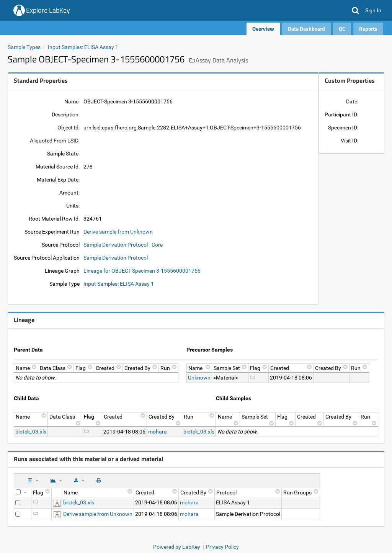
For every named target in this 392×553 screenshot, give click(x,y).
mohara (158, 432)
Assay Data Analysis (222, 60)
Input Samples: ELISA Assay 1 (83, 47)
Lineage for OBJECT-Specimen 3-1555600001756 (142, 271)
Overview (263, 29)
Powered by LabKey (177, 547)
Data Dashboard (306, 29)
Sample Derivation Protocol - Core (123, 245)
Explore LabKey (48, 10)
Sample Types (24, 47)
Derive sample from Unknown (118, 232)
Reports (368, 29)
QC (342, 29)
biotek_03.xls (31, 432)
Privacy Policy (222, 547)
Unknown (199, 378)
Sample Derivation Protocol (116, 258)
